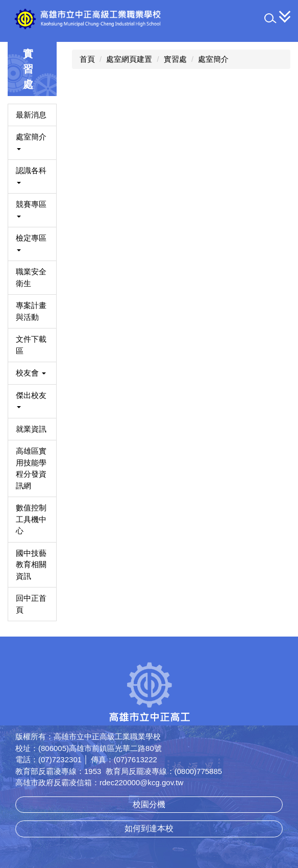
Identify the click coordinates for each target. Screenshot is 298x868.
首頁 (87, 59)
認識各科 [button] (31, 175)
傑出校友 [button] (31, 400)
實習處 (175, 59)
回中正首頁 (31, 604)
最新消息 (31, 115)
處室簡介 (213, 59)
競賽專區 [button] (31, 209)
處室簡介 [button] (31, 141)
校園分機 (149, 804)
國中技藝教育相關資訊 (31, 565)
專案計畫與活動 (31, 311)
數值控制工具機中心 (31, 519)
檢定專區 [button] (31, 242)
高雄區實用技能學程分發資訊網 (31, 468)
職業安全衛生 (31, 277)
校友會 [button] (31, 373)
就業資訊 (31, 429)
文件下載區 (31, 345)
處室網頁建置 (129, 59)
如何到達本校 (149, 828)
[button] (270, 18)
